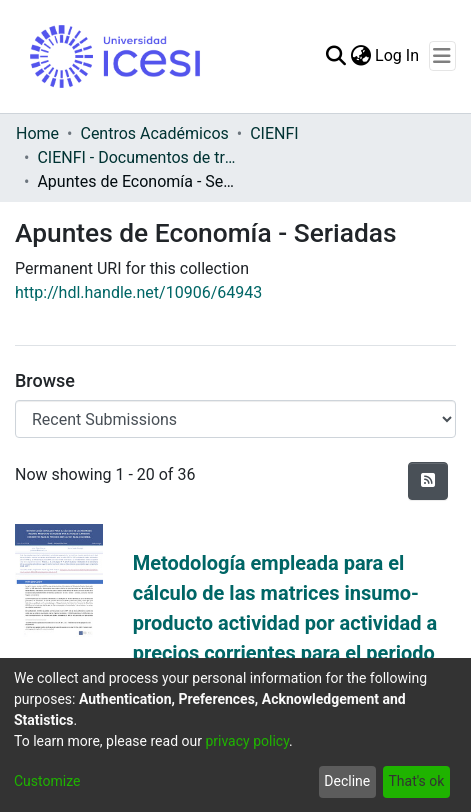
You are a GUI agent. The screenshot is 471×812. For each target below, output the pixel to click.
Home (37, 133)
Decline (347, 781)
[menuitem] (360, 56)
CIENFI (274, 133)
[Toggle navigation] (442, 56)
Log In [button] (398, 55)
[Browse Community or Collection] (235, 419)
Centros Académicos (154, 133)
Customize (47, 781)
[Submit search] (335, 56)
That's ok (416, 781)
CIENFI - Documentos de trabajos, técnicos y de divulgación (137, 157)
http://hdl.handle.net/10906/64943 (138, 292)
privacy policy (247, 741)
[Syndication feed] (428, 481)
